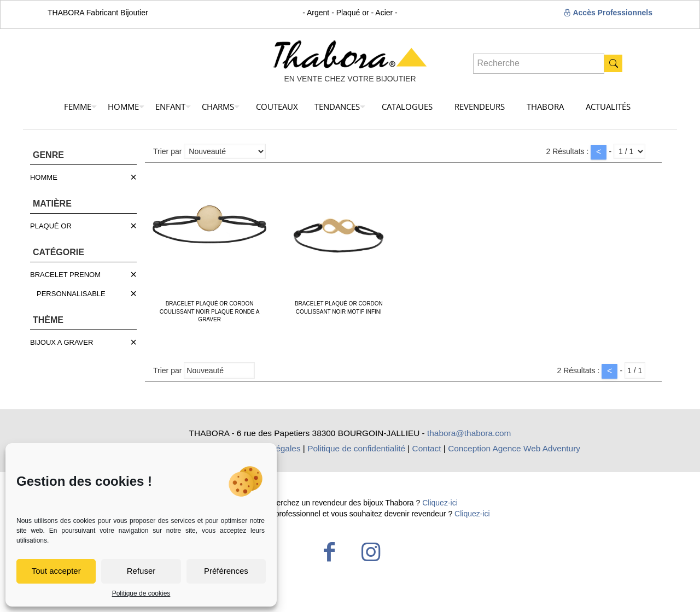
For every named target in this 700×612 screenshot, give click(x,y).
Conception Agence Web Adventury (514, 448)
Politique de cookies (141, 593)
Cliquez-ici (440, 503)
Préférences (226, 571)
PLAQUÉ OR (51, 226)
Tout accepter (56, 571)
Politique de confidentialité (356, 448)
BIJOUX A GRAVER (62, 342)
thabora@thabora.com (469, 433)
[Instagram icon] (371, 552)
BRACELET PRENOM (65, 275)
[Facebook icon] (329, 552)
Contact (427, 448)
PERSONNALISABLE (71, 294)
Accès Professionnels (608, 13)
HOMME (44, 177)
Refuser (141, 571)
